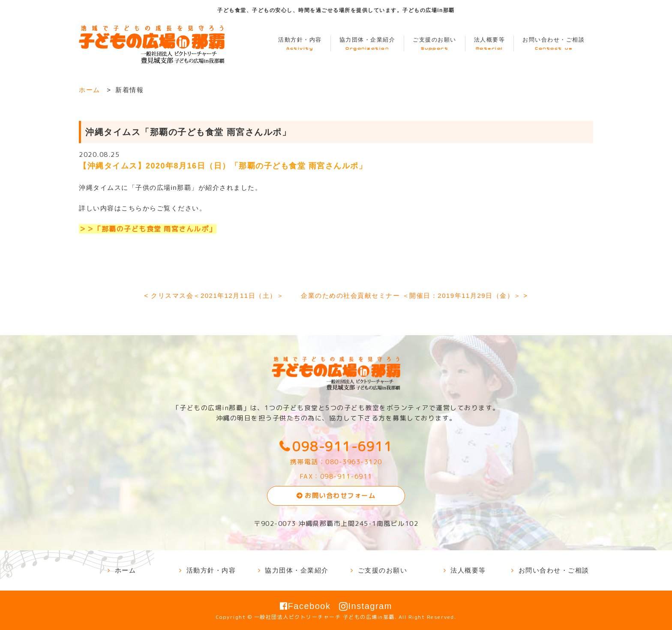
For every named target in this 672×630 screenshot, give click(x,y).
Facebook (305, 606)
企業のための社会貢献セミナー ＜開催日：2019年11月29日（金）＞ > (414, 295)
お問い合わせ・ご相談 (553, 44)
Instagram (365, 606)
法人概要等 (490, 44)
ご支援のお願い (435, 44)
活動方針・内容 (300, 44)
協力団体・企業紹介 (367, 44)
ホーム (90, 90)
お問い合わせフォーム (340, 496)
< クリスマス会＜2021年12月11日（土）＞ (214, 295)
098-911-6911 (342, 447)
